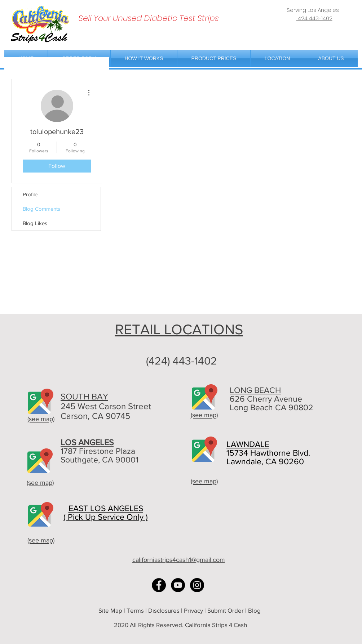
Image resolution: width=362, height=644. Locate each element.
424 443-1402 (314, 18)
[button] (277, 58)
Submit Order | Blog (235, 610)
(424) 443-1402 (182, 361)
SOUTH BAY (84, 396)
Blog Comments (41, 209)
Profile (30, 194)
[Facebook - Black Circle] (159, 585)
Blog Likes (35, 223)
